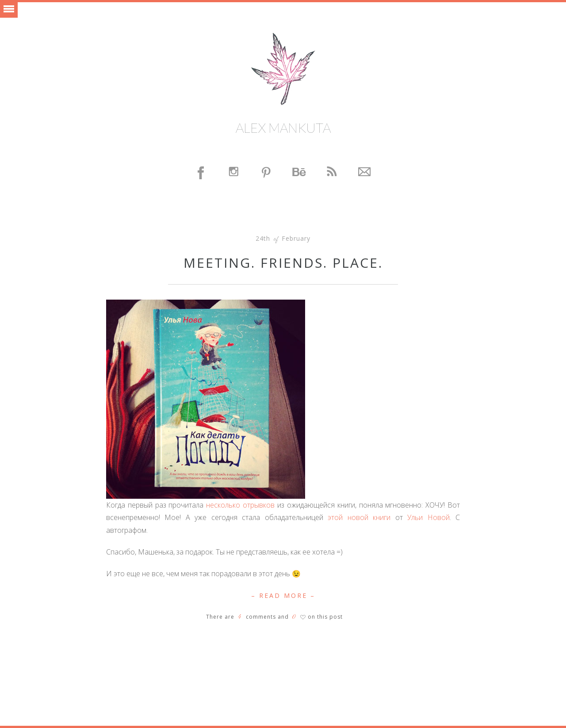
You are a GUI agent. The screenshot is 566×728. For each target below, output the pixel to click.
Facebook (201, 173)
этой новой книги (359, 517)
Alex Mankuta (283, 127)
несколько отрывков (240, 505)
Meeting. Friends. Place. (283, 263)
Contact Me (365, 173)
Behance (299, 173)
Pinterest (267, 173)
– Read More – (283, 595)
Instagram (234, 173)
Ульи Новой (428, 517)
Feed (332, 173)
